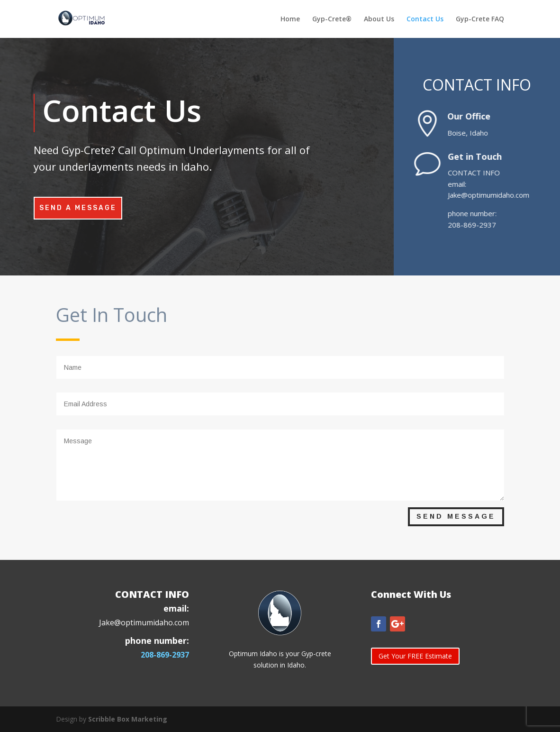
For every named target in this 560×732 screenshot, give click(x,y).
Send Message (456, 516)
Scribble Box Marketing (128, 719)
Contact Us (425, 19)
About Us (379, 19)
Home (290, 19)
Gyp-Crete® (332, 19)
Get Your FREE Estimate (415, 656)
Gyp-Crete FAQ (480, 19)
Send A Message (78, 208)
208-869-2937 (165, 655)
